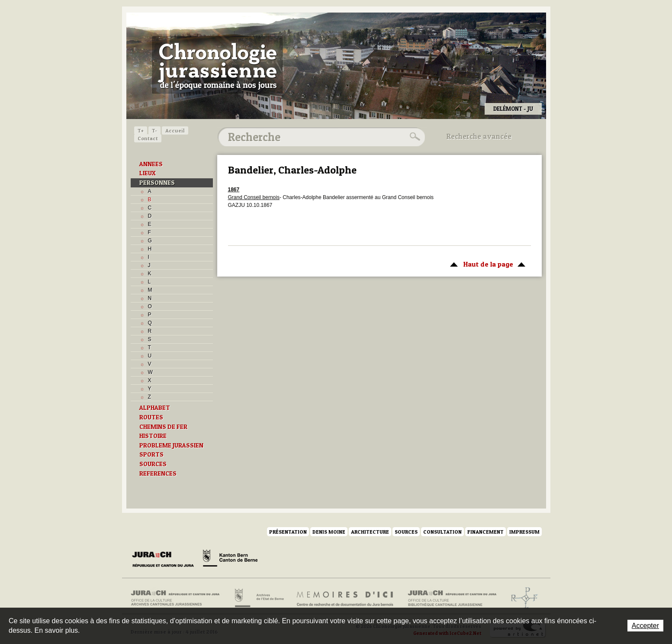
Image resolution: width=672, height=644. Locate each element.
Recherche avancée (479, 136)
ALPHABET (155, 408)
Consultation (442, 532)
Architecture (370, 532)
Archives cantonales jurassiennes (178, 598)
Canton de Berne (230, 560)
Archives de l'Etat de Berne (259, 598)
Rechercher (414, 137)
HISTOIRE (153, 436)
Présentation (288, 532)
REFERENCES (158, 473)
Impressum (524, 532)
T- (154, 130)
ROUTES (151, 417)
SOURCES (153, 464)
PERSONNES (157, 183)
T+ (141, 130)
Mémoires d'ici (346, 598)
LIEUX (148, 173)
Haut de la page (486, 264)
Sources (406, 532)
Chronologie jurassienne (217, 65)
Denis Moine (329, 532)
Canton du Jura (165, 560)
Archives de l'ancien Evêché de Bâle (522, 598)
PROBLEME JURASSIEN (171, 445)
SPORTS (151, 454)
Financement (486, 532)
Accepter (645, 626)
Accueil (175, 130)
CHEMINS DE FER (163, 427)
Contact (148, 138)
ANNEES (151, 164)
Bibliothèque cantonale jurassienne (452, 598)
